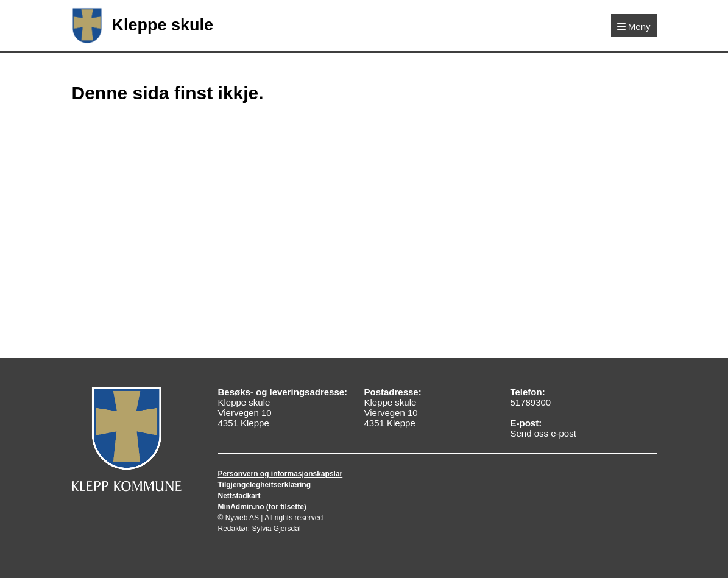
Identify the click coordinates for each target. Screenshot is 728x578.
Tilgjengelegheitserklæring (264, 485)
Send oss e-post (543, 433)
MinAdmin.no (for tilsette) (262, 507)
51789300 (530, 402)
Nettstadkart (239, 496)
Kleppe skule (143, 26)
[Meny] (634, 26)
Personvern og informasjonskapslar (281, 474)
